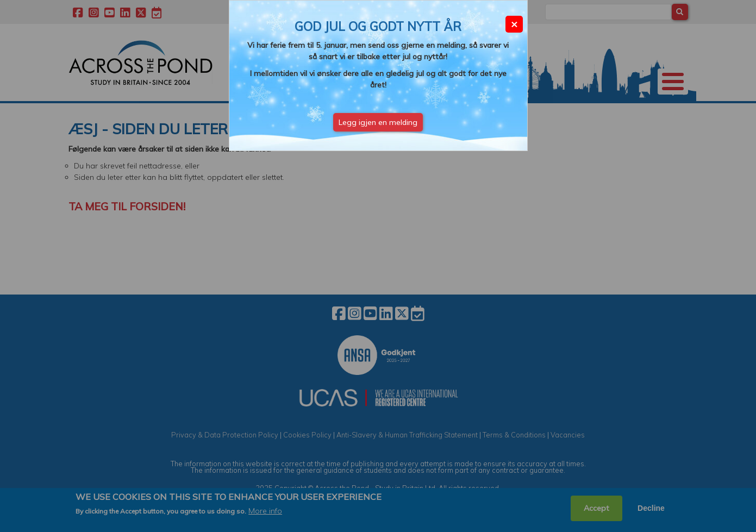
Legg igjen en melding (378, 122)
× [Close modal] (514, 24)
